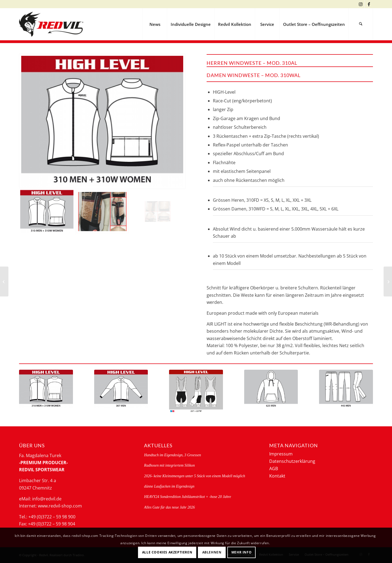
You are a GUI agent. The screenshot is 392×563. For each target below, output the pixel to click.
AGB (274, 469)
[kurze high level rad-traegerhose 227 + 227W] (196, 391)
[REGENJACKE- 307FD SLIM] (4, 281)
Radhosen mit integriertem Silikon (169, 465)
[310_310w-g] (46, 389)
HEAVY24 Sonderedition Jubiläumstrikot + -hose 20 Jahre (187, 497)
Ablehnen (212, 552)
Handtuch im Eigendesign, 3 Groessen (172, 455)
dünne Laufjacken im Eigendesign (169, 486)
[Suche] (361, 24)
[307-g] (121, 389)
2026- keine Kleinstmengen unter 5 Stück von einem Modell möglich (195, 476)
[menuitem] (155, 24)
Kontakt (277, 476)
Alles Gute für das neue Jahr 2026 (169, 507)
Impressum (281, 454)
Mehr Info (241, 552)
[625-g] (271, 389)
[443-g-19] (346, 389)
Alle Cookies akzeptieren (167, 552)
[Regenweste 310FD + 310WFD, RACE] (388, 281)
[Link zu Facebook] (369, 4)
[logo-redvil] (51, 24)
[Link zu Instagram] (361, 4)
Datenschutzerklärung (292, 461)
